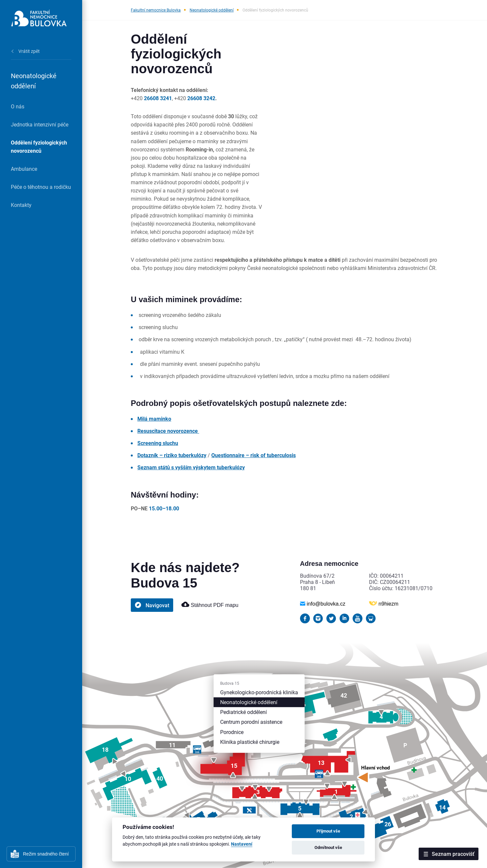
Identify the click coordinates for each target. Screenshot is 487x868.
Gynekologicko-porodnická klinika (259, 692)
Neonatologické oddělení (212, 10)
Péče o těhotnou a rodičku (41, 187)
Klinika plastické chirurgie (250, 742)
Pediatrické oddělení (243, 712)
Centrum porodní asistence (251, 722)
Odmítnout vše (328, 847)
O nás (18, 106)
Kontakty (21, 205)
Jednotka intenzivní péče (40, 124)
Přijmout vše (328, 831)
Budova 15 (230, 683)
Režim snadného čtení (46, 854)
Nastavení (242, 844)
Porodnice (232, 732)
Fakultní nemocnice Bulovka (156, 10)
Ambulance (24, 169)
